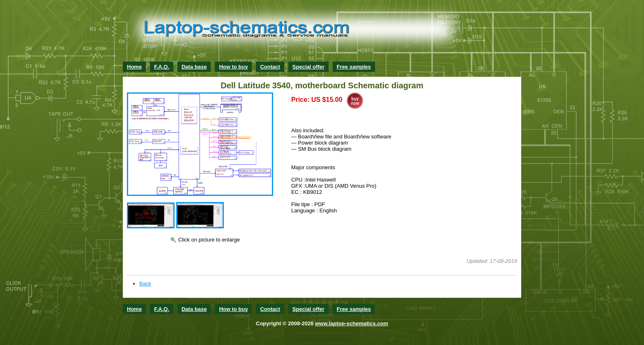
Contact (270, 67)
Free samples (354, 67)
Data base (194, 67)
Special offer (308, 67)
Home (134, 67)
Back (145, 284)
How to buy (233, 67)
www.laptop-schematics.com (352, 323)
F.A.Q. (162, 67)
